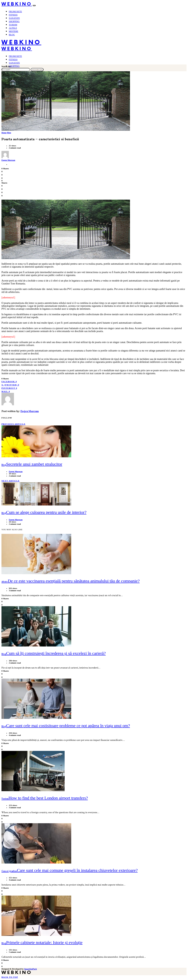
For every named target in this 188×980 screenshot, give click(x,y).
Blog (12, 35)
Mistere (13, 31)
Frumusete (15, 12)
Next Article (11, 481)
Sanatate (14, 18)
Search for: (6, 66)
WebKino (17, 4)
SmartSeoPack (30, 969)
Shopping (14, 21)
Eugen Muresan (8, 160)
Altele (13, 28)
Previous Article (13, 424)
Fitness (13, 15)
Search (37, 70)
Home (4, 133)
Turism (13, 25)
